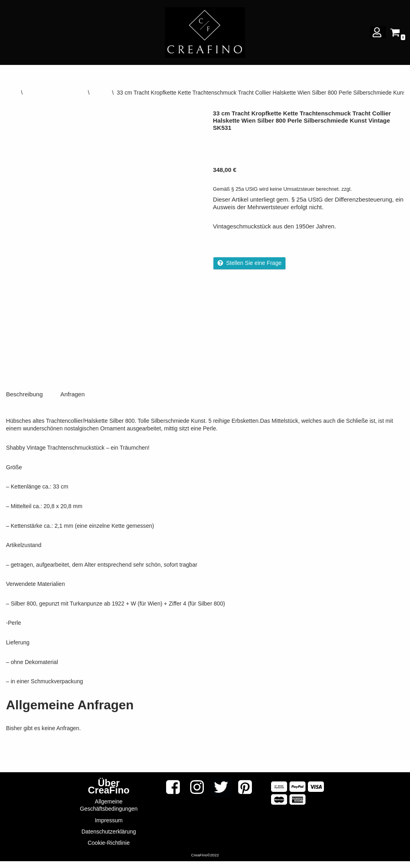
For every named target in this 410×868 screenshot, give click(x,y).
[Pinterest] (245, 794)
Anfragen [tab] (73, 403)
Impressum (109, 827)
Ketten (100, 93)
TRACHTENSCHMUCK (55, 93)
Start (12, 93)
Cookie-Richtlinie (109, 850)
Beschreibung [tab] (24, 403)
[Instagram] (197, 794)
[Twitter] (221, 794)
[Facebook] (173, 794)
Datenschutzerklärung (109, 838)
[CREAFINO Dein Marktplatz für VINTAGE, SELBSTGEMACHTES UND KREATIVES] (205, 32)
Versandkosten (369, 189)
